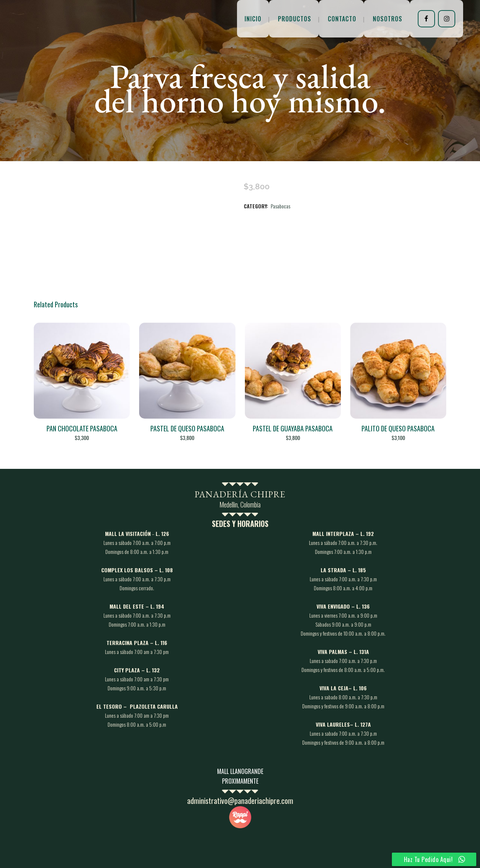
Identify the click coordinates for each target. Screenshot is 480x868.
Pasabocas (280, 206)
